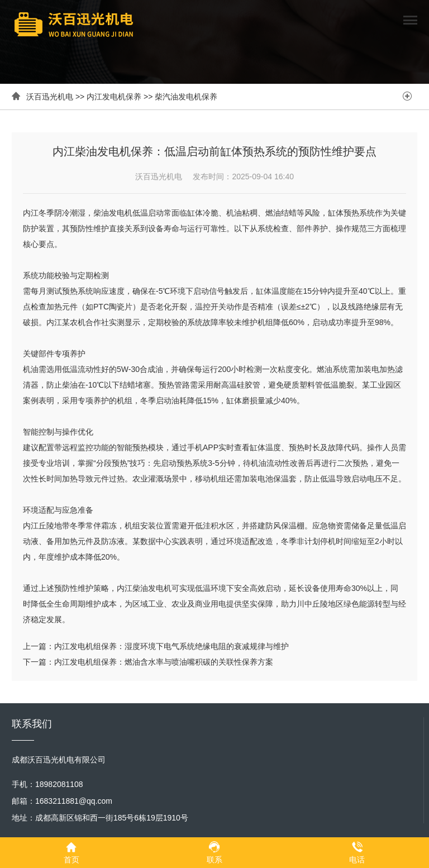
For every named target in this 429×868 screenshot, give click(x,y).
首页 (71, 852)
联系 (214, 852)
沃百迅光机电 (50, 97)
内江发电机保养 (114, 97)
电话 (357, 852)
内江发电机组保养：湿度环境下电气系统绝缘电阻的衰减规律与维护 (171, 646)
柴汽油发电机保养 (186, 97)
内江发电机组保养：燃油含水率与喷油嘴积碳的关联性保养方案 (164, 662)
